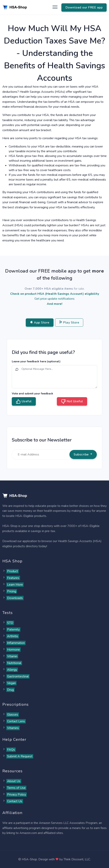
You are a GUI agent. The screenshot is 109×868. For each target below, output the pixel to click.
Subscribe (83, 454)
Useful (24, 402)
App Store (40, 323)
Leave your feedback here (36, 361)
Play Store (69, 323)
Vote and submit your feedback (32, 394)
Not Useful (72, 402)
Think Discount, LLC (77, 859)
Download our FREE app (84, 7)
